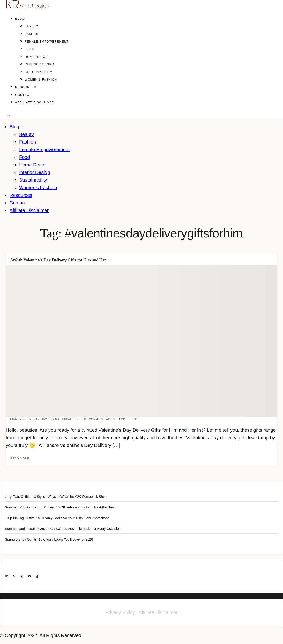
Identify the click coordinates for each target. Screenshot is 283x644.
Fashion (32, 34)
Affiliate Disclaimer (35, 102)
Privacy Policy (120, 612)
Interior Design (40, 64)
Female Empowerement (47, 42)
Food (30, 49)
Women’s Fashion (41, 80)
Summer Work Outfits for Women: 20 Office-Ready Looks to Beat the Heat (60, 507)
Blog (20, 19)
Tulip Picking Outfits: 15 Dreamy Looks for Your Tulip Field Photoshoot (57, 518)
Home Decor (36, 57)
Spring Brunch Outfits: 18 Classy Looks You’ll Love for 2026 (49, 539)
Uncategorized (74, 419)
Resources (26, 87)
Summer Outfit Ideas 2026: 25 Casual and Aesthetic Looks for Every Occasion (63, 529)
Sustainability (39, 72)
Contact (23, 95)
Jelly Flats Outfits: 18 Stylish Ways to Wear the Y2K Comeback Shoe (56, 497)
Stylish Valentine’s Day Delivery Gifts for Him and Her (58, 260)
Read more (20, 458)
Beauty (32, 26)
